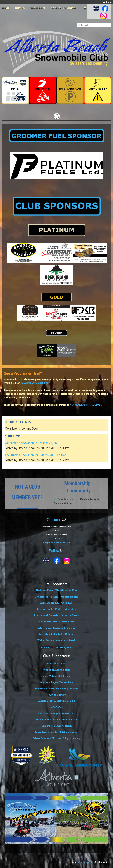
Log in (109, 2)
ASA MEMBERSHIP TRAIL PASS (86, 405)
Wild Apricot (84, 862)
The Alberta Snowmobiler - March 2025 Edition (36, 455)
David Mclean (27, 448)
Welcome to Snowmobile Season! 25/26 (31, 443)
